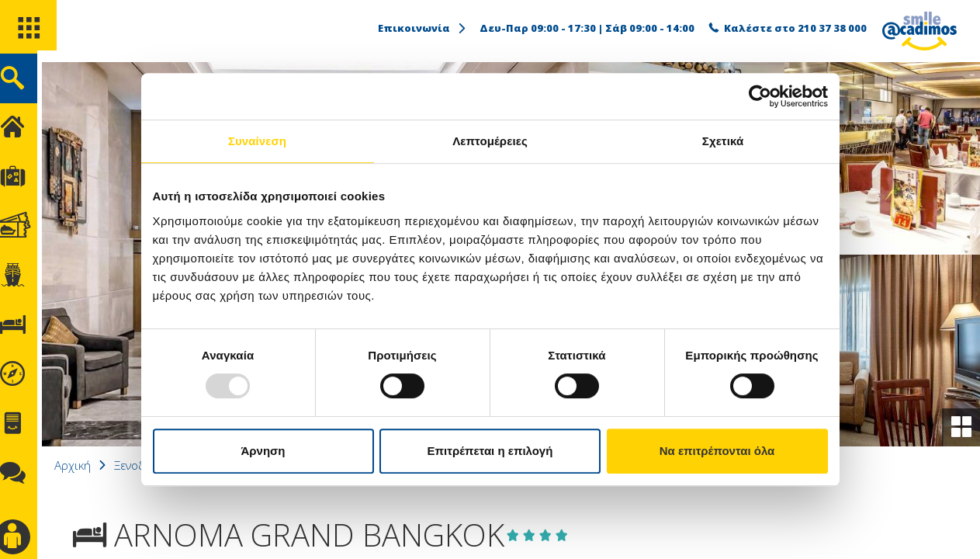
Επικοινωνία (423, 28)
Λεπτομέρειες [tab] (490, 141)
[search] (29, 84)
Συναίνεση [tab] (257, 141)
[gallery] (960, 426)
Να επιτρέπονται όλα (717, 451)
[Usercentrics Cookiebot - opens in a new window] (760, 96)
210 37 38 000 (832, 28)
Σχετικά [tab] (723, 141)
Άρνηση (263, 451)
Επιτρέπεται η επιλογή (490, 451)
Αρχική (89, 465)
